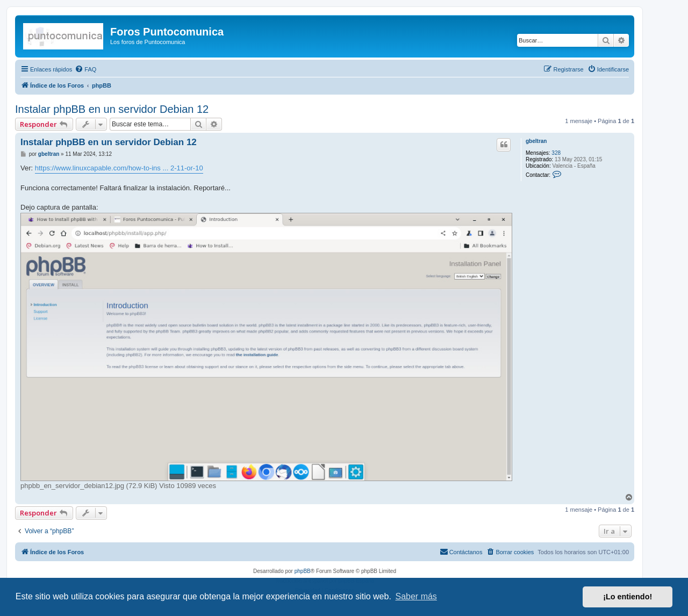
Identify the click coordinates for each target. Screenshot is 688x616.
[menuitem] (85, 69)
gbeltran (536, 141)
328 (556, 153)
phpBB (303, 571)
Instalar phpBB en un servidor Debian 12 (112, 109)
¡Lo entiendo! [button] (628, 597)
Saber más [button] (416, 596)
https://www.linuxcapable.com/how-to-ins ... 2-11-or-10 (119, 168)
